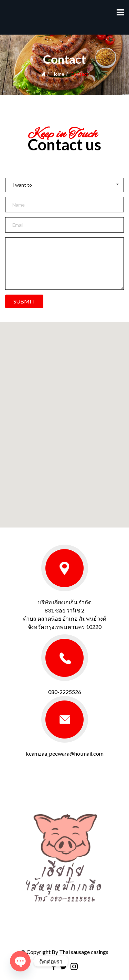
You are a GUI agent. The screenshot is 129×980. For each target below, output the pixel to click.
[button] (65, 418)
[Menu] (120, 12)
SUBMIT (24, 301)
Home (58, 74)
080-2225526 (65, 692)
